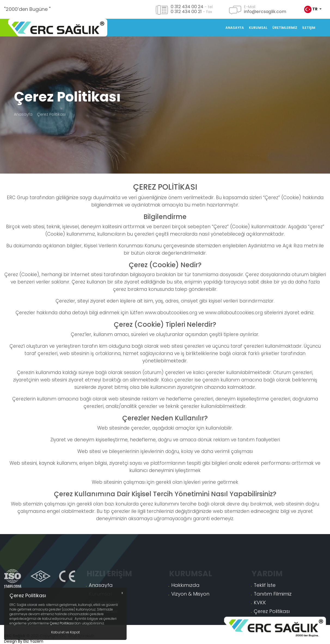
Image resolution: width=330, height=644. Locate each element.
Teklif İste (265, 611)
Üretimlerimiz (285, 28)
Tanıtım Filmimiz (273, 620)
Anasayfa (235, 28)
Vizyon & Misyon (190, 620)
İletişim (309, 28)
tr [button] (311, 9)
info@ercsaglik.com (265, 12)
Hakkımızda (185, 611)
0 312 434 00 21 (186, 12)
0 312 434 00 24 (187, 7)
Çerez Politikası (62, 623)
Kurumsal (258, 28)
